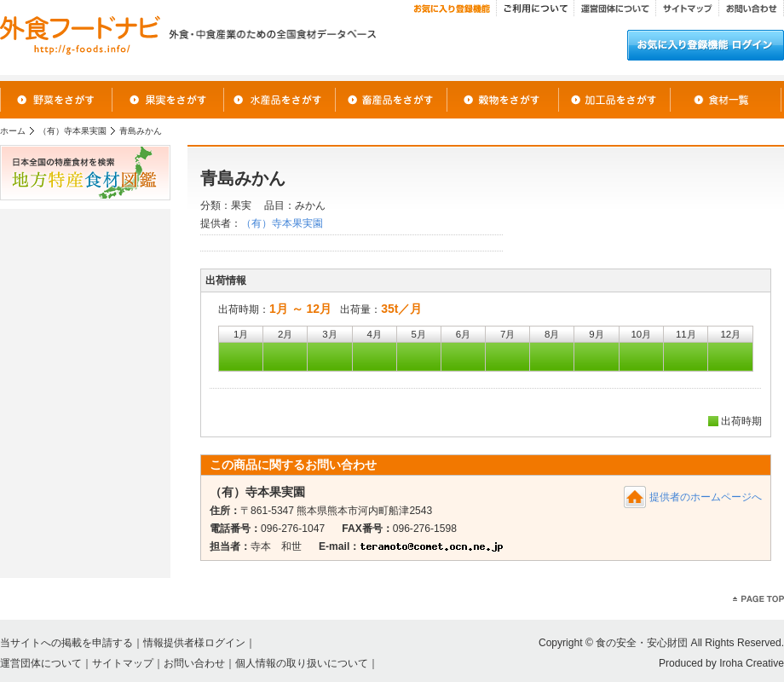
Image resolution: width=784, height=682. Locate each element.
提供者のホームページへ (706, 497)
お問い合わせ (194, 663)
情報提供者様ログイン (194, 643)
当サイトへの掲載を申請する (66, 643)
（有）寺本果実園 (72, 131)
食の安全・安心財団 (642, 643)
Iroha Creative (752, 663)
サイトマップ (123, 663)
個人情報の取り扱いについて (302, 663)
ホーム (13, 131)
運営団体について (41, 663)
